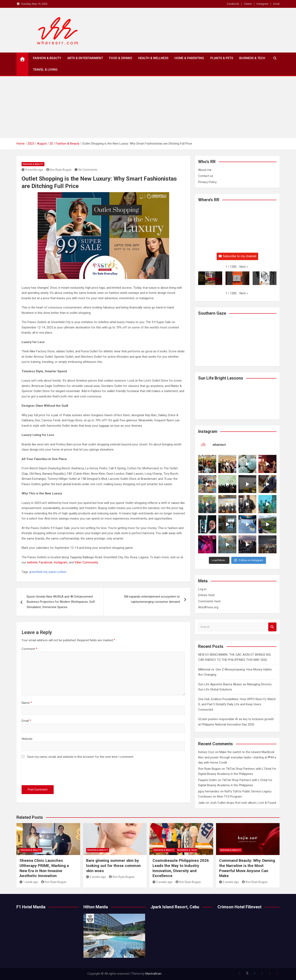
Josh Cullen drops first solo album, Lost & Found (243, 803)
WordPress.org (208, 607)
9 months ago (32, 170)
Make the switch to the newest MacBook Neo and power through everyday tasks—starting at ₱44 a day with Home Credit (237, 757)
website (32, 562)
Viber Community (86, 562)
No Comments (88, 170)
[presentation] (53, 773)
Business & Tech (252, 58)
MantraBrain (153, 974)
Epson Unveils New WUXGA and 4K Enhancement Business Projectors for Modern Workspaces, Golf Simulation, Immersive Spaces (61, 602)
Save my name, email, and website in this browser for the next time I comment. (80, 757)
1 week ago (29, 882)
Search (272, 627)
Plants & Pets (222, 58)
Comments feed (209, 601)
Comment (29, 649)
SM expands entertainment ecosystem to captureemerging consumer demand (152, 599)
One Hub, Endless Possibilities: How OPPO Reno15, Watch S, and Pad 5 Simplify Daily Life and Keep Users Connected (237, 704)
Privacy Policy (207, 182)
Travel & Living (45, 70)
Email (276, 4)
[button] (244, 267)
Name (27, 703)
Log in (202, 589)
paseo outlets (58, 572)
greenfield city (38, 572)
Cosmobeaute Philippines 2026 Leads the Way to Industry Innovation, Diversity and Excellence (181, 868)
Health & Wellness (153, 58)
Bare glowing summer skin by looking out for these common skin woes (113, 866)
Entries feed (206, 595)
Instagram (262, 4)
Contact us (206, 176)
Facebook (233, 4)
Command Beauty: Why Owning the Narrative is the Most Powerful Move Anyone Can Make (247, 868)
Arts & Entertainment (85, 58)
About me (205, 170)
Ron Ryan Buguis (59, 170)
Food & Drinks (121, 58)
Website (27, 739)
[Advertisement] (148, 107)
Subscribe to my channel (237, 256)
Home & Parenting (189, 58)
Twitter (248, 4)
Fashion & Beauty (47, 58)
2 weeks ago (96, 877)
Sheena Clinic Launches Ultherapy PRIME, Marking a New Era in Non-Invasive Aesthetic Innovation (44, 868)
